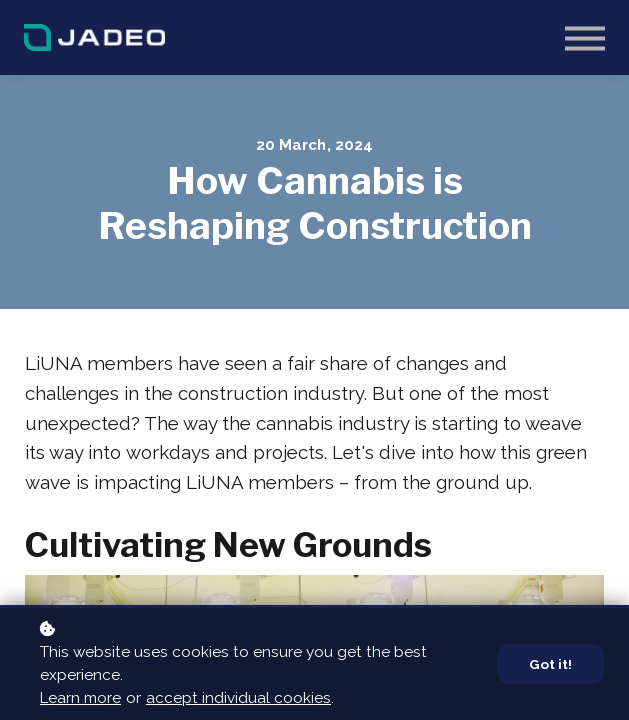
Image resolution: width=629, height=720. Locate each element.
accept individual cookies (238, 698)
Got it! (550, 664)
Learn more (80, 698)
